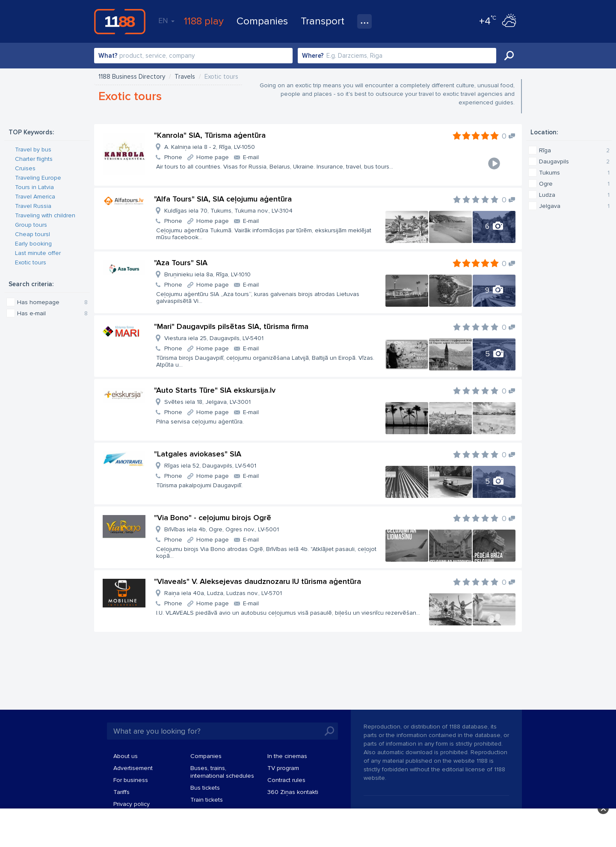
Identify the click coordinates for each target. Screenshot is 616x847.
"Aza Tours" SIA (181, 263)
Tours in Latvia (34, 187)
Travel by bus (33, 150)
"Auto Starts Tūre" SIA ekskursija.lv (215, 390)
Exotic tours (31, 262)
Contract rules (286, 780)
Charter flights (34, 159)
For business (131, 780)
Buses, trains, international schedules (222, 772)
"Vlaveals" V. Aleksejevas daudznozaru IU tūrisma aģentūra (258, 581)
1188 (120, 21)
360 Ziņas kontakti (293, 792)
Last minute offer (38, 253)
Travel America (35, 197)
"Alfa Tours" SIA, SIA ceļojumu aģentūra (223, 199)
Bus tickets (205, 788)
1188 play (204, 21)
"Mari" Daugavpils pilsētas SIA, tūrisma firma (231, 326)
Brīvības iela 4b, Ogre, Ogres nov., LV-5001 (222, 529)
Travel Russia (33, 206)
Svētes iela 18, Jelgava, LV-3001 (207, 402)
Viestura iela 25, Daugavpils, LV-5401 (214, 338)
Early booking (33, 244)
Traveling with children (45, 215)
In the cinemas (287, 756)
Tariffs (121, 792)
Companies (262, 21)
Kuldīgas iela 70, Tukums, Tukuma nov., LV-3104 (228, 211)
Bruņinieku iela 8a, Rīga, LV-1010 (207, 274)
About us (126, 756)
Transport (323, 21)
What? (108, 56)
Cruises (25, 168)
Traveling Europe (38, 178)
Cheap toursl (33, 234)
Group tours (31, 225)
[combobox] (193, 56)
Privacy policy (132, 804)
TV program (283, 768)
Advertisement (133, 768)
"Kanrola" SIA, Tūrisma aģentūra (210, 135)
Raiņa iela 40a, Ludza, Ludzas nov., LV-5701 (223, 593)
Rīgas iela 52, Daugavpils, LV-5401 (210, 466)
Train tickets (207, 800)
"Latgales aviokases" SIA (198, 454)
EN (166, 21)
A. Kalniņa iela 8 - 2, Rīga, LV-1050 (210, 147)
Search (509, 56)
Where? (313, 56)
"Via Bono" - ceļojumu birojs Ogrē (213, 518)
